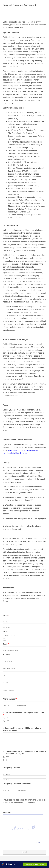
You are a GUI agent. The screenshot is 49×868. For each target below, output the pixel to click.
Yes (8, 718)
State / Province (8, 683)
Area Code (6, 705)
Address (7, 654)
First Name (6, 622)
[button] (4, 638)
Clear (38, 843)
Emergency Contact (11, 768)
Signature (8, 812)
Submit (25, 852)
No (8, 721)
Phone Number (10, 699)
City (4, 676)
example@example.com (10, 651)
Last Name (6, 628)
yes (8, 757)
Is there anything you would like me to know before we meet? (22, 729)
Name (6, 615)
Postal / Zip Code (8, 690)
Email (6, 644)
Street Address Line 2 (9, 668)
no (7, 760)
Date (5, 631)
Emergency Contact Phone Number (18, 784)
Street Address (7, 661)
